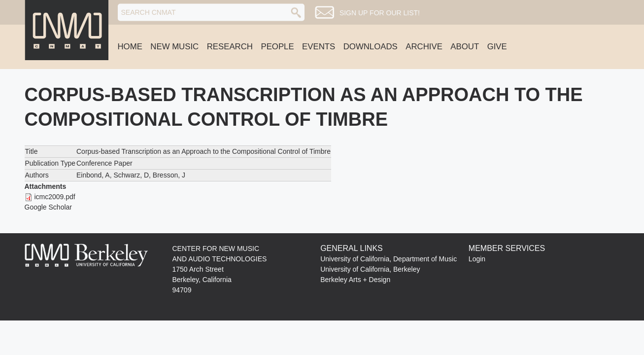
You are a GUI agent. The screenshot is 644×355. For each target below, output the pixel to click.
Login (477, 259)
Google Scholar (49, 207)
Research (230, 47)
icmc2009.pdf (54, 197)
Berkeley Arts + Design (355, 280)
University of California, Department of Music (389, 259)
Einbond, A (93, 175)
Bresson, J (169, 175)
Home (130, 47)
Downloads (371, 47)
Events (319, 47)
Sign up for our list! (380, 13)
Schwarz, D (132, 175)
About (465, 47)
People (277, 47)
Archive (424, 47)
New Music (174, 47)
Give (497, 47)
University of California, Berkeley (370, 269)
